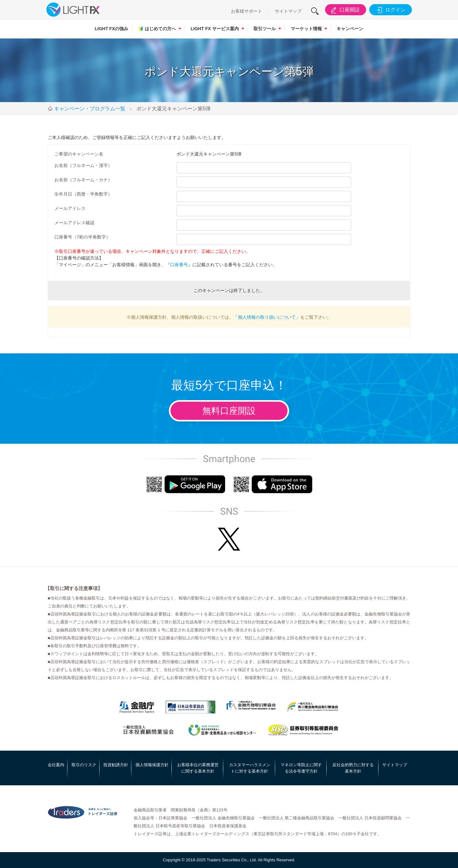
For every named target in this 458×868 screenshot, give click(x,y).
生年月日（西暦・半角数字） (83, 194)
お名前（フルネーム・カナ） (83, 180)
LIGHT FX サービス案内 (215, 29)
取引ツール (265, 29)
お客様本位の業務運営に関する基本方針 (198, 768)
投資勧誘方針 (116, 765)
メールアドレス (70, 208)
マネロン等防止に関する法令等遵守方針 (301, 768)
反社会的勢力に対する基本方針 (353, 768)
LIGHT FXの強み (112, 29)
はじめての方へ (157, 29)
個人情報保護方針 (152, 765)
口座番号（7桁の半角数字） (82, 237)
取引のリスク (84, 765)
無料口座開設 (229, 411)
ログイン (390, 10)
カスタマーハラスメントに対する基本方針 (250, 768)
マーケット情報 (306, 29)
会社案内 (56, 765)
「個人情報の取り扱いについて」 (267, 317)
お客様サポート (246, 11)
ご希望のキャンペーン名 (79, 154)
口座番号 (179, 265)
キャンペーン (350, 29)
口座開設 (344, 10)
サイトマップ (288, 11)
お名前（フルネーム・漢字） (83, 165)
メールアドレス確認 (74, 223)
